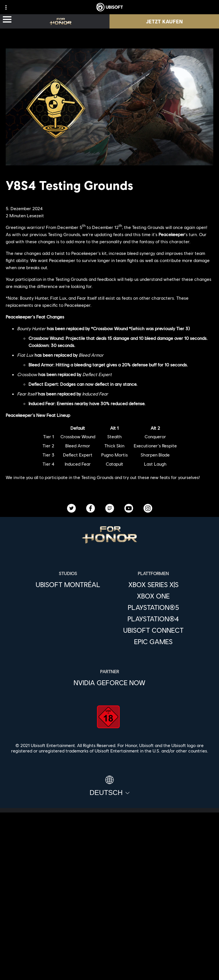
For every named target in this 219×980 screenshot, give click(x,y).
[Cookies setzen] (109, 970)
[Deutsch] (109, 786)
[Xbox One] (153, 596)
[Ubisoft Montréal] (68, 585)
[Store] (109, 858)
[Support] (109, 911)
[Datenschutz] (109, 942)
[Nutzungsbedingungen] (109, 951)
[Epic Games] (153, 642)
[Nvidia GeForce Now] (109, 683)
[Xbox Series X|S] (153, 585)
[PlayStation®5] (153, 607)
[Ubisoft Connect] (109, 871)
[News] (109, 898)
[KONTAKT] (109, 932)
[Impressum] (109, 960)
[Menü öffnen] (7, 20)
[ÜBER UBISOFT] (109, 884)
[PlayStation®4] (153, 619)
